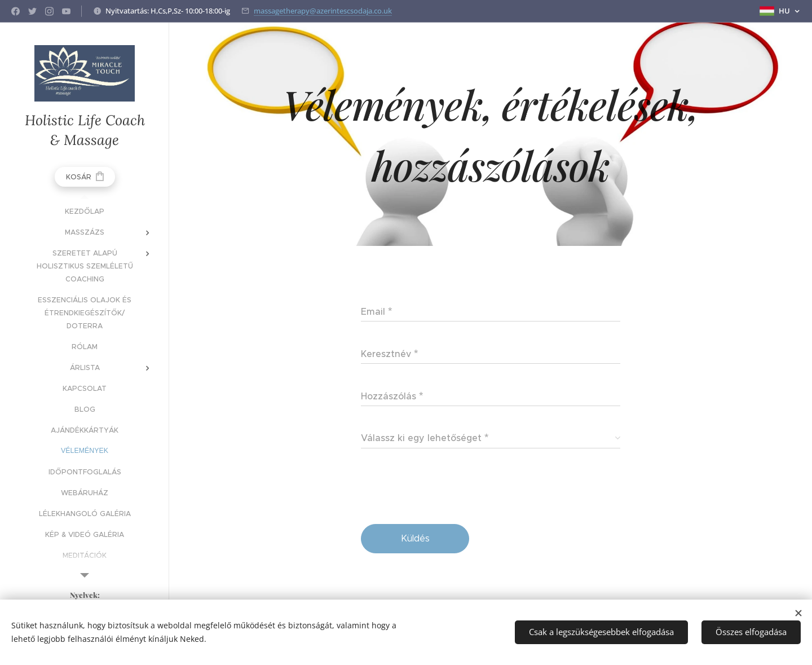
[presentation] (447, 488)
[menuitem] (85, 211)
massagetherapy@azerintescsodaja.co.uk (323, 11)
